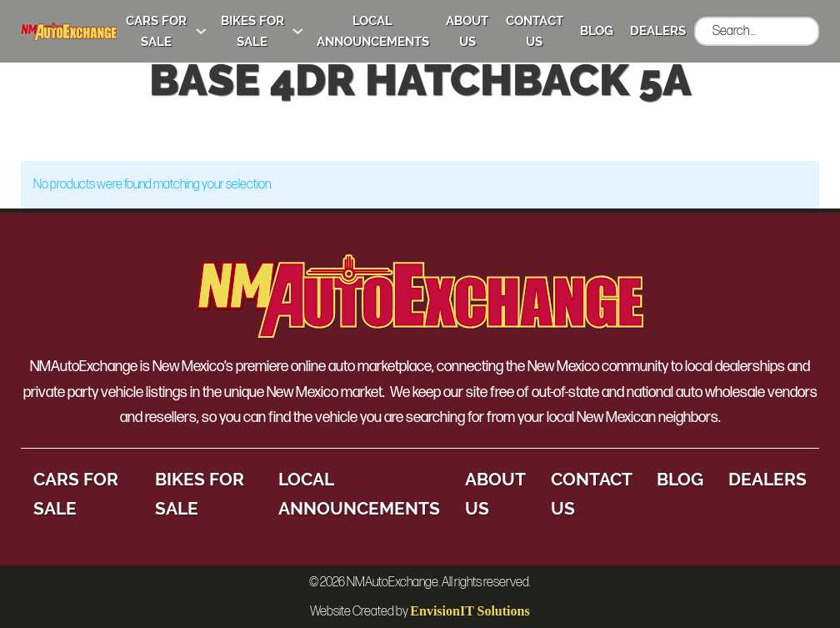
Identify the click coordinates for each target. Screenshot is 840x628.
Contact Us (535, 31)
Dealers (658, 31)
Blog (597, 31)
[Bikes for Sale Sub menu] (298, 31)
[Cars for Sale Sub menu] (201, 31)
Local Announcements (373, 31)
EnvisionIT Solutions (470, 611)
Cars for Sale (156, 31)
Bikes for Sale (252, 31)
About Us (467, 31)
